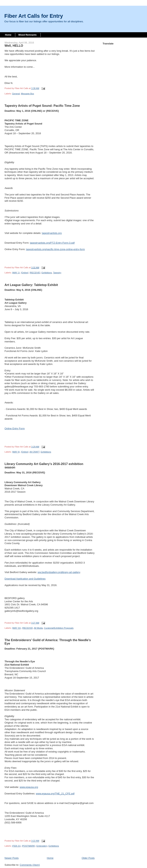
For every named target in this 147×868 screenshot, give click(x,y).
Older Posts (88, 858)
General (16, 94)
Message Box (27, 94)
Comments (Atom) (30, 865)
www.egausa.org (29, 787)
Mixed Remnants (27, 35)
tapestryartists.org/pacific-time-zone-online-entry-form (55, 249)
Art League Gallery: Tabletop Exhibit (31, 285)
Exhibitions (47, 273)
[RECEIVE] (35, 273)
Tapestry (57, 273)
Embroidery (42, 846)
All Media (38, 628)
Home (8, 35)
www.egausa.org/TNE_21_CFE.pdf (55, 794)
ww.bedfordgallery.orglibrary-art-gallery (59, 572)
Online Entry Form (15, 428)
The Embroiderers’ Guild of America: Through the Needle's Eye (48, 642)
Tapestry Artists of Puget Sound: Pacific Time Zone (42, 106)
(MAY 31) (17, 628)
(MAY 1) (16, 273)
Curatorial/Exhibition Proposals (59, 628)
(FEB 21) (16, 846)
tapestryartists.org (52, 233)
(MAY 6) (16, 452)
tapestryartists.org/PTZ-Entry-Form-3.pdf (52, 243)
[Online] (25, 273)
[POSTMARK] (29, 846)
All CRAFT (35, 452)
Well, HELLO (14, 46)
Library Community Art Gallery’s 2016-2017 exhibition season (44, 466)
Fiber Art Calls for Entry (34, 16)
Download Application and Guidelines (25, 579)
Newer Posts (12, 858)
